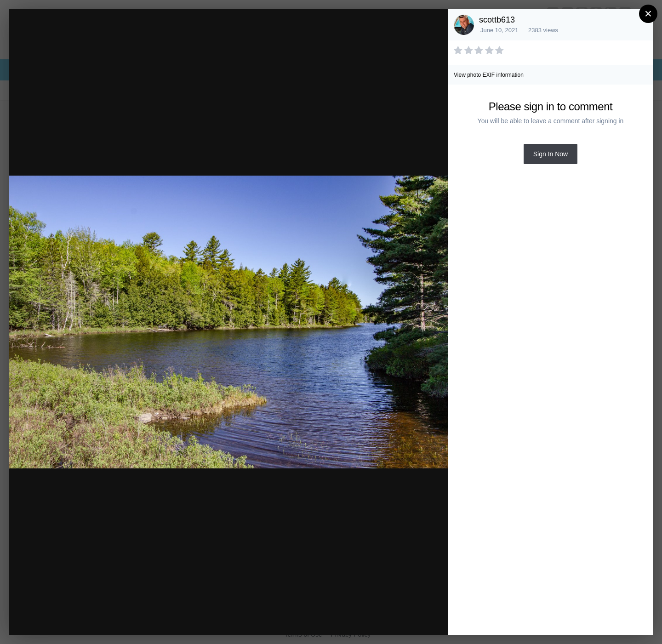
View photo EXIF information (489, 75)
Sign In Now (551, 154)
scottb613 (497, 20)
